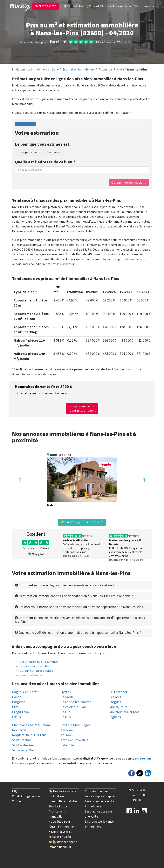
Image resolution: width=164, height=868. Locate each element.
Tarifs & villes (74, 6)
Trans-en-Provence (74, 740)
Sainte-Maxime (23, 745)
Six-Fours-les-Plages (75, 725)
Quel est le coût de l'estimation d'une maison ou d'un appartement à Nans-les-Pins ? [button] (78, 633)
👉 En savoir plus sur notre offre (82, 522)
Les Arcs (115, 697)
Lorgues (115, 702)
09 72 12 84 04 (137, 790)
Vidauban (67, 745)
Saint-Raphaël (22, 740)
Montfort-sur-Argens (124, 712)
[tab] (82, 585)
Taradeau (68, 730)
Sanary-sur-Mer (23, 750)
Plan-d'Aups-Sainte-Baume (31, 725)
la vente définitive (32, 675)
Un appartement (29, 152)
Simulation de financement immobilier (58, 812)
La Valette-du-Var (73, 707)
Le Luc (65, 712)
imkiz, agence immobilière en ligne (35, 70)
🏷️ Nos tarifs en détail (63, 791)
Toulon (66, 735)
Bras (15, 707)
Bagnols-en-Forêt (25, 692)
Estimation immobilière (79, 70)
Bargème (19, 702)
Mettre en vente (45, 6)
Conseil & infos (97, 6)
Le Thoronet (118, 692)
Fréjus (16, 717)
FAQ (15, 791)
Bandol (17, 697)
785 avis (44, 548)
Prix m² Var (106, 70)
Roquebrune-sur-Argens (29, 735)
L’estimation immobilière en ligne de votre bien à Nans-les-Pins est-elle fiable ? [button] (74, 596)
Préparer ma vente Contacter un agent (82, 408)
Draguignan (20, 712)
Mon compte (144, 6)
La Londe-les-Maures (76, 702)
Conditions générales (26, 796)
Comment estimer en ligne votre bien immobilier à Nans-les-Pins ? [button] (65, 585)
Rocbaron (19, 730)
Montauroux (118, 707)
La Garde (67, 697)
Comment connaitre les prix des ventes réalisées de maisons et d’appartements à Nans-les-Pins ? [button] (81, 620)
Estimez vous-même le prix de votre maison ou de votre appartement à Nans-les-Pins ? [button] (80, 607)
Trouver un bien (122, 6)
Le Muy (66, 717)
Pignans (115, 717)
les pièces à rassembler (35, 666)
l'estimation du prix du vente (39, 662)
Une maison (54, 152)
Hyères (66, 692)
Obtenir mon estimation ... (129, 183)
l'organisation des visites (36, 671)
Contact (17, 801)
